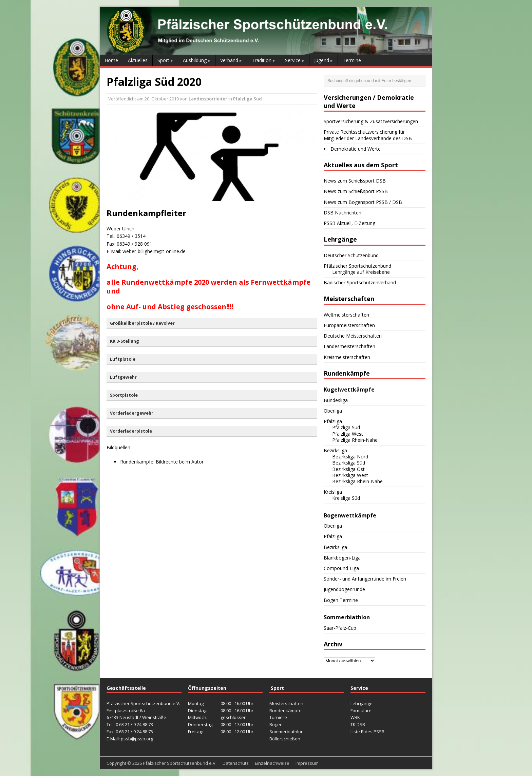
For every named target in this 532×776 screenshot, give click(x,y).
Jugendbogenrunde (344, 589)
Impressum (307, 763)
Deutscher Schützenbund (351, 255)
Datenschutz (236, 763)
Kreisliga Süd (346, 498)
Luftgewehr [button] (123, 377)
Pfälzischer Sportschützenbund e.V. (180, 763)
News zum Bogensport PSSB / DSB (363, 202)
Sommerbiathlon (287, 732)
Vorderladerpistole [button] (131, 431)
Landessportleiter (208, 99)
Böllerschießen (285, 739)
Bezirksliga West (350, 475)
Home (111, 60)
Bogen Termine (341, 600)
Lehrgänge (362, 703)
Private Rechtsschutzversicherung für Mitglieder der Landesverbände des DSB (368, 135)
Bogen (276, 724)
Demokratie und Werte (356, 149)
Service (293, 60)
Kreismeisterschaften (347, 357)
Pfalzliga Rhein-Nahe (355, 440)
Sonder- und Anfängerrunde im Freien (365, 579)
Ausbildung (195, 60)
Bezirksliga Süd (349, 463)
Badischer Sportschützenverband (360, 282)
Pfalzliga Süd (248, 99)
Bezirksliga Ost (348, 469)
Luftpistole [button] (123, 359)
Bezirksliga (335, 450)
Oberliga (333, 411)
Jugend (322, 60)
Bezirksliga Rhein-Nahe (357, 481)
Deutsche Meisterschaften (353, 336)
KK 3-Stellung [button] (125, 341)
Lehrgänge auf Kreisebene (361, 272)
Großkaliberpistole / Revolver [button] (142, 323)
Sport (163, 60)
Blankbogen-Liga (342, 558)
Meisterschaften (286, 703)
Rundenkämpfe (286, 711)
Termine (352, 60)
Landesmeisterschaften (349, 346)
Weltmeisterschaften (346, 315)
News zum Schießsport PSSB (356, 191)
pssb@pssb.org (137, 739)
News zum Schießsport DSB (355, 181)
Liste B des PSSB (367, 732)
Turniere (278, 717)
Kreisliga (333, 492)
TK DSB (358, 724)
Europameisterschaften (349, 325)
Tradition (262, 60)
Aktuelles (138, 60)
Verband (229, 60)
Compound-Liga (341, 568)
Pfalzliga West (348, 434)
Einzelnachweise (272, 763)
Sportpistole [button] (124, 395)
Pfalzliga (333, 421)
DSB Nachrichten (343, 213)
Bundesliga (336, 400)
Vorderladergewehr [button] (132, 413)
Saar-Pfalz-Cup (340, 628)
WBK (355, 717)
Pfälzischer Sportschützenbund (357, 266)
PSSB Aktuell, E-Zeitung (349, 223)
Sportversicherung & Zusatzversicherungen (371, 121)
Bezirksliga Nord (350, 457)
